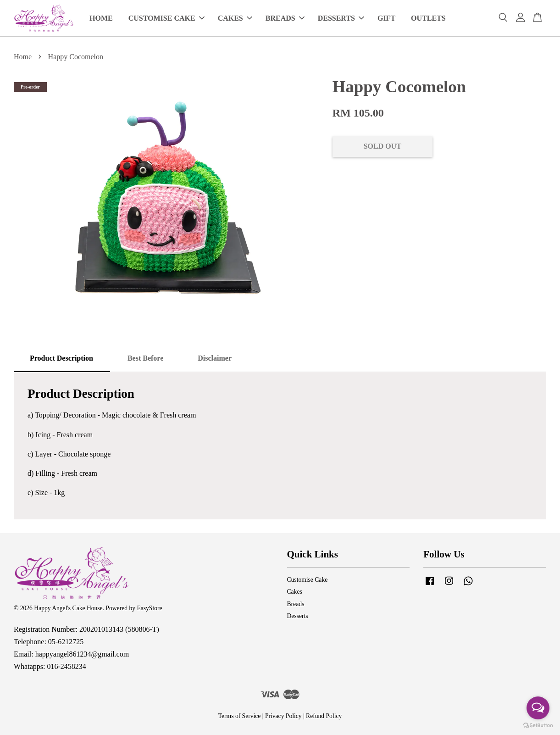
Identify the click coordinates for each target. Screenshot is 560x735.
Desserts (298, 616)
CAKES (235, 18)
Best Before (145, 358)
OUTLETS (428, 18)
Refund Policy (324, 716)
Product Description (61, 358)
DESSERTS (341, 18)
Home (23, 57)
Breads (296, 604)
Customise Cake (308, 580)
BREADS (285, 18)
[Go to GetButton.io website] (538, 726)
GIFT (386, 18)
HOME (101, 18)
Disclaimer (215, 358)
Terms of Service (240, 716)
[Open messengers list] (538, 708)
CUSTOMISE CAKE (166, 18)
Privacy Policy (283, 716)
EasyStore (149, 608)
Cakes (295, 592)
